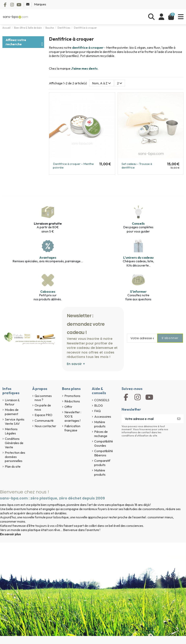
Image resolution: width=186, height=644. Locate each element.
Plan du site (13, 466)
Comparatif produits (102, 463)
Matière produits (100, 424)
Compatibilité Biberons (104, 453)
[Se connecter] (161, 17)
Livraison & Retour (12, 402)
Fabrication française (72, 428)
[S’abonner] (179, 419)
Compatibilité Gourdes (104, 443)
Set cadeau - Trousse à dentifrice (137, 166)
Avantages (48, 257)
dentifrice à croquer (88, 48)
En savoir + (76, 364)
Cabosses (48, 292)
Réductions (72, 401)
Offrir (68, 407)
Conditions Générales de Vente (14, 443)
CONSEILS (102, 400)
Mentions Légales (11, 431)
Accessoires (103, 417)
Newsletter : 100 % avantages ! (73, 416)
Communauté (44, 421)
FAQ (97, 411)
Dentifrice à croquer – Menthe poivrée (73, 166)
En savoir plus (10, 534)
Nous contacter (45, 426)
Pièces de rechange (101, 434)
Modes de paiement (12, 412)
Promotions (72, 396)
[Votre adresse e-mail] (148, 419)
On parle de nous (43, 407)
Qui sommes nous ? (43, 398)
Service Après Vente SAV (15, 421)
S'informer (138, 292)
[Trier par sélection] (101, 83)
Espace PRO (43, 415)
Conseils (138, 223)
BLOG (99, 405)
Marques (40, 4)
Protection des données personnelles (15, 457)
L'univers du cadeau (138, 257)
